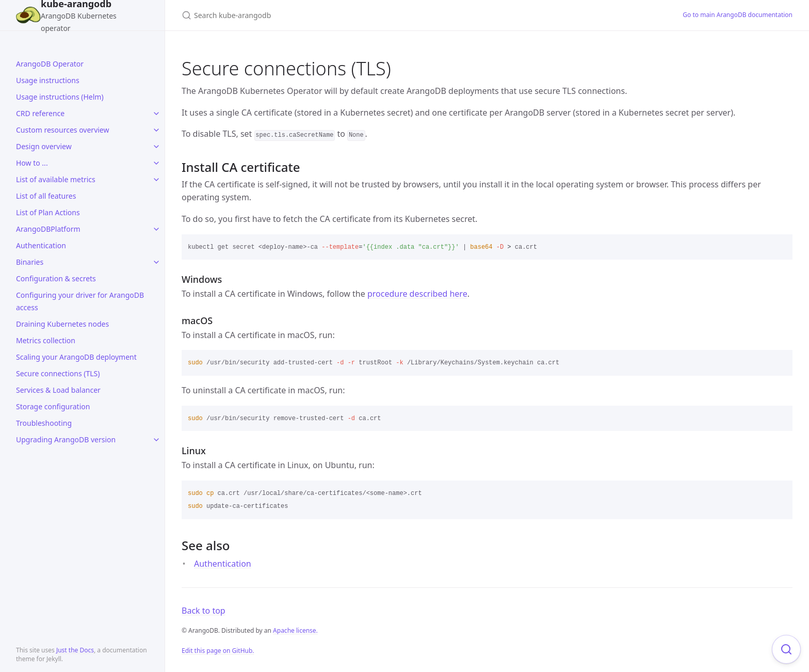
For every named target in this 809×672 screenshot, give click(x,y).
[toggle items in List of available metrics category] (156, 180)
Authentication (223, 564)
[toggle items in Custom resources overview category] (156, 130)
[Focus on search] (786, 649)
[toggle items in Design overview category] (156, 147)
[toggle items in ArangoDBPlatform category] (156, 229)
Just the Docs (75, 650)
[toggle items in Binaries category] (156, 262)
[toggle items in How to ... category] (156, 163)
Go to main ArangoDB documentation (738, 15)
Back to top (204, 611)
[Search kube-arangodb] (303, 15)
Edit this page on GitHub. (218, 651)
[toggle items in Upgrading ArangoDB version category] (156, 440)
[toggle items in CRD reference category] (156, 114)
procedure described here (417, 294)
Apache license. (295, 630)
